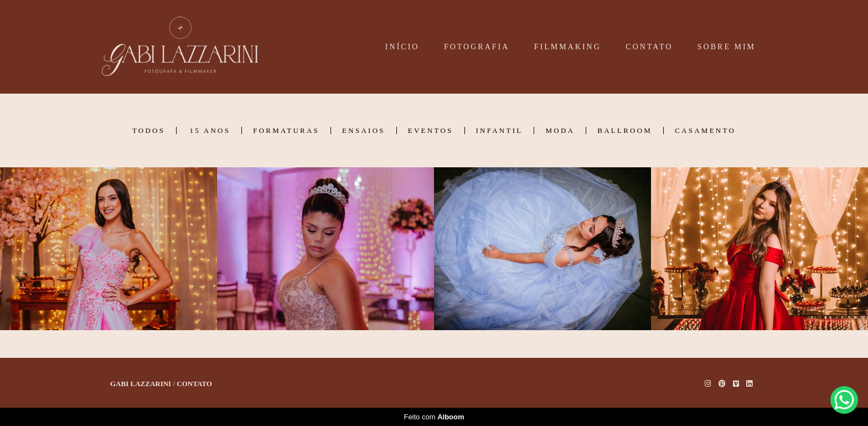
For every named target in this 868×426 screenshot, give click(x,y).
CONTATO (649, 47)
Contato (194, 384)
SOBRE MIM (727, 47)
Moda (560, 130)
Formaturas (286, 130)
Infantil (500, 130)
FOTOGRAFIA (477, 47)
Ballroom (625, 130)
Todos (149, 130)
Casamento (705, 130)
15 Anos (210, 130)
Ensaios (364, 130)
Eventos (431, 130)
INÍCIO (402, 47)
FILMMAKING (568, 47)
